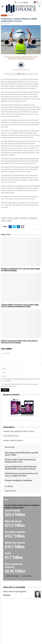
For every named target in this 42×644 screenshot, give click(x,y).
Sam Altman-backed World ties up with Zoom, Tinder (21, 454)
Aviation (4, 15)
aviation (4, 218)
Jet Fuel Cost (24, 218)
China (10, 218)
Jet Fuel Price (33, 218)
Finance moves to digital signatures (15, 592)
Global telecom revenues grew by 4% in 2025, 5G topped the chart (21, 474)
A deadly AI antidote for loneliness (13, 440)
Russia (3, 221)
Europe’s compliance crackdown (19, 480)
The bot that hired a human (11, 436)
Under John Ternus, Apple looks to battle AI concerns (19, 431)
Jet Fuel (16, 218)
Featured (10, 15)
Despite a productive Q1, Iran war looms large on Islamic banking (20, 269)
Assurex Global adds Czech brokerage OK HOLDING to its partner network (21, 468)
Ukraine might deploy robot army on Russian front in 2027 (20, 461)
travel (9, 221)
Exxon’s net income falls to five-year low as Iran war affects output (19, 342)
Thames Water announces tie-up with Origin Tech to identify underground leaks (20, 306)
